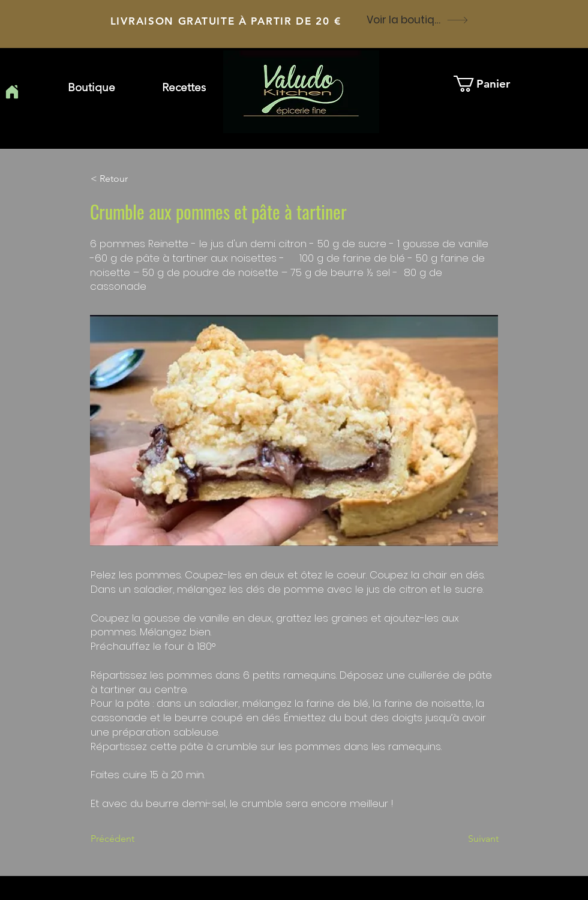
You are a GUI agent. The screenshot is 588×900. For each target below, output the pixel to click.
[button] (184, 88)
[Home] (12, 92)
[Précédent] (130, 839)
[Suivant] (469, 839)
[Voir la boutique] (418, 20)
